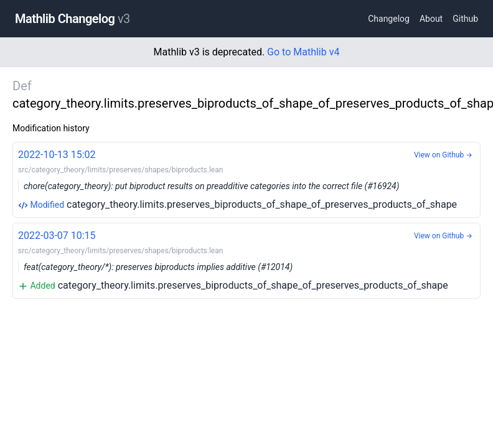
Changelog (389, 19)
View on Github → (443, 155)
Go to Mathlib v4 (303, 52)
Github (465, 19)
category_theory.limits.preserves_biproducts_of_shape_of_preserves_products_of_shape (247, 179)
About (431, 19)
